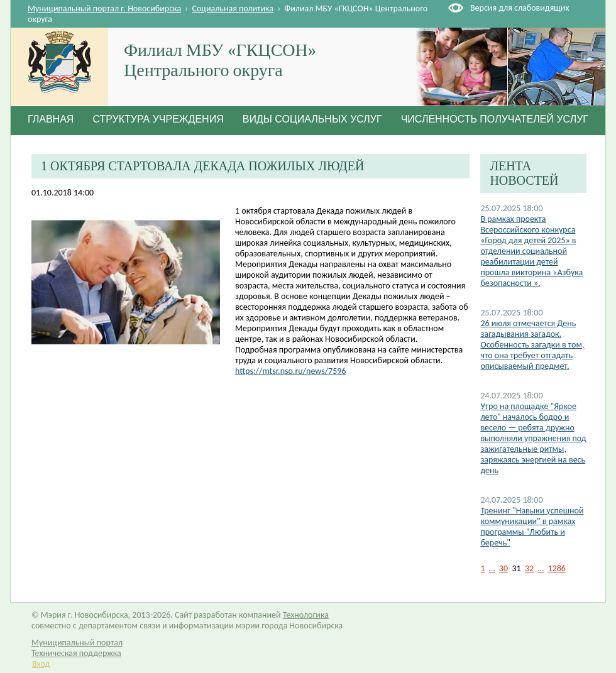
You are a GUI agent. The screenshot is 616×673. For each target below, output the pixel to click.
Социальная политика (233, 8)
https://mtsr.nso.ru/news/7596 (290, 371)
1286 (557, 568)
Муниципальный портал (77, 643)
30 (503, 568)
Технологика (306, 615)
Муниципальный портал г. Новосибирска (104, 8)
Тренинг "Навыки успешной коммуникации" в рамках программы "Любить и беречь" (532, 527)
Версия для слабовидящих (520, 8)
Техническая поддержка (76, 653)
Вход (41, 664)
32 (529, 568)
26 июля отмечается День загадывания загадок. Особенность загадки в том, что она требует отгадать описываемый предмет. (532, 345)
